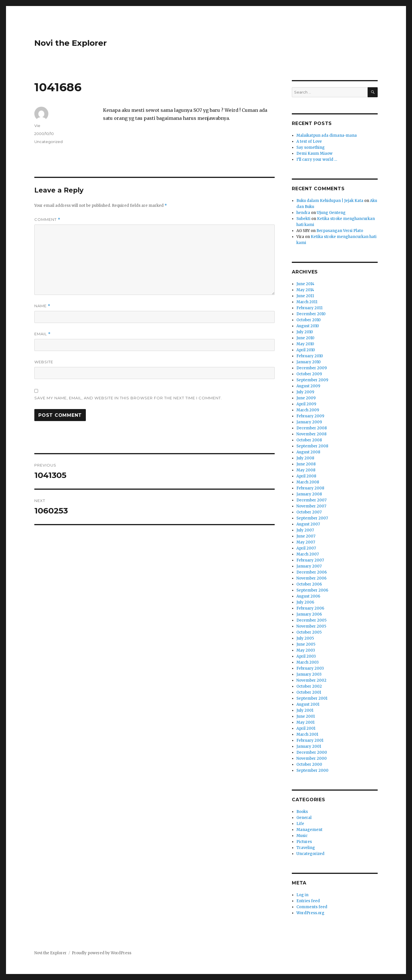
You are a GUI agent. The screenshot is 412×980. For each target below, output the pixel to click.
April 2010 (306, 350)
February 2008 (310, 488)
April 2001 (306, 728)
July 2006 (305, 602)
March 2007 (308, 554)
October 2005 (309, 632)
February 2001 (310, 740)
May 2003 (306, 650)
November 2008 (311, 434)
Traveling (306, 848)
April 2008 (306, 476)
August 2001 (308, 704)
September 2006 (312, 590)
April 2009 (306, 404)
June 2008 (306, 464)
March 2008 (308, 482)
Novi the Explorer (71, 43)
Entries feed (308, 901)
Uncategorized (48, 142)
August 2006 (308, 596)
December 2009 (312, 368)
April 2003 (306, 656)
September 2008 (312, 446)
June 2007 (306, 536)
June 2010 (305, 338)
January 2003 (309, 674)
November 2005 (311, 626)
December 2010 (311, 314)
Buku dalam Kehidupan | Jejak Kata (330, 201)
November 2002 (311, 680)
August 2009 (308, 386)
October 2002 (309, 686)
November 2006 (311, 578)
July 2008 (305, 458)
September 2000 (312, 770)
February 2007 (310, 560)
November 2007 (311, 506)
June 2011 (305, 296)
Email (42, 334)
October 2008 (309, 440)
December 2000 (312, 752)
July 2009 (305, 392)
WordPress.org (310, 913)
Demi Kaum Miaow (314, 153)
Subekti (303, 219)
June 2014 (305, 284)
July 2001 (305, 710)
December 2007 (311, 500)
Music (302, 836)
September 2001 (312, 698)
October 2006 (309, 584)
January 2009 (309, 422)
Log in (302, 895)
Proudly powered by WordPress (102, 953)
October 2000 (309, 764)
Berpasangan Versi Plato (340, 231)
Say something (311, 147)
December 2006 (312, 572)
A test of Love (309, 141)
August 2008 (308, 452)
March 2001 (307, 734)
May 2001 (305, 722)
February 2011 (309, 308)
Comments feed (312, 907)
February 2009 (310, 416)
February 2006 (310, 608)
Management (309, 830)
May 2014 (305, 290)
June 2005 (306, 644)
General (304, 818)
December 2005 (311, 620)
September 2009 (312, 380)
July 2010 (305, 332)
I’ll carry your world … (317, 159)
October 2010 (309, 320)
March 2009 (308, 410)
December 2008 (312, 428)
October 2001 (309, 692)
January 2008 (309, 494)
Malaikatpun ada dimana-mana (327, 135)
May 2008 (306, 470)
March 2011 (307, 302)
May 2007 (306, 542)
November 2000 (312, 758)
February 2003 (310, 668)
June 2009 (306, 398)
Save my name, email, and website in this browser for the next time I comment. (128, 398)
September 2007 (312, 518)
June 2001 (306, 716)
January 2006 (309, 614)
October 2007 (309, 512)
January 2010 (309, 362)
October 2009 (309, 374)
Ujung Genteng (331, 213)
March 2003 (308, 662)
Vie (37, 126)
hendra (303, 213)
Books (302, 812)
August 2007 (308, 524)
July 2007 (305, 530)
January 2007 (309, 566)
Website (44, 362)
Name (42, 306)
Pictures (304, 842)
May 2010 (305, 344)
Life (300, 824)
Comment (47, 220)
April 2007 (306, 548)
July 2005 (305, 638)
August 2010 (308, 326)
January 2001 (309, 746)
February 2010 (310, 356)
